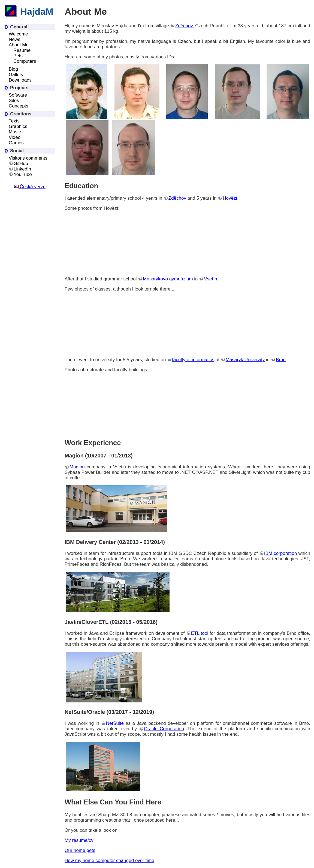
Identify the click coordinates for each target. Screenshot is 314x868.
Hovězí (230, 198)
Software (18, 95)
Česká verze (30, 187)
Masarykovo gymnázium (168, 279)
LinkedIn (22, 169)
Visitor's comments (28, 158)
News (15, 39)
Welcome (18, 34)
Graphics (18, 126)
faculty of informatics (193, 360)
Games (16, 143)
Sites (14, 101)
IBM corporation (281, 553)
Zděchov (184, 26)
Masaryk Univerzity (245, 360)
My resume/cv (79, 840)
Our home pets (80, 850)
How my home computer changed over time (109, 860)
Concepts (19, 106)
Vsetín (210, 279)
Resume (22, 50)
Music (15, 132)
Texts (14, 121)
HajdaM (29, 11)
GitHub (21, 164)
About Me (19, 45)
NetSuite (115, 723)
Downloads (20, 80)
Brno (281, 360)
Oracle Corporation (164, 729)
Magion (77, 467)
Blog (13, 69)
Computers (25, 61)
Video (15, 137)
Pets (18, 56)
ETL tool (200, 633)
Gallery (16, 75)
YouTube (23, 174)
